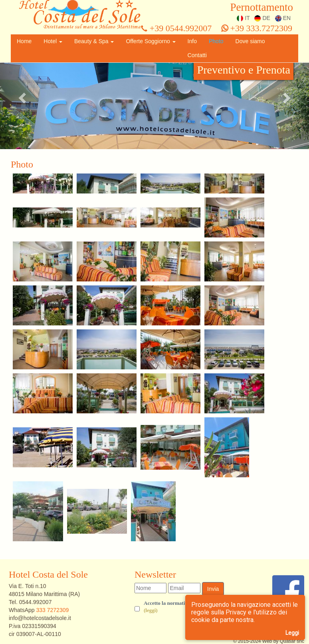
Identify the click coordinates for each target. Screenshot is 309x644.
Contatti (197, 55)
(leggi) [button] (151, 610)
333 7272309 (52, 610)
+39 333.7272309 (257, 28)
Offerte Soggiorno (151, 41)
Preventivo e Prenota (244, 70)
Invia (213, 589)
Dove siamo (250, 41)
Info (192, 41)
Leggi (292, 633)
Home (24, 41)
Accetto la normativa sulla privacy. (182, 607)
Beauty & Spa (94, 41)
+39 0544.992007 (176, 28)
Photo (216, 41)
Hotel (53, 41)
